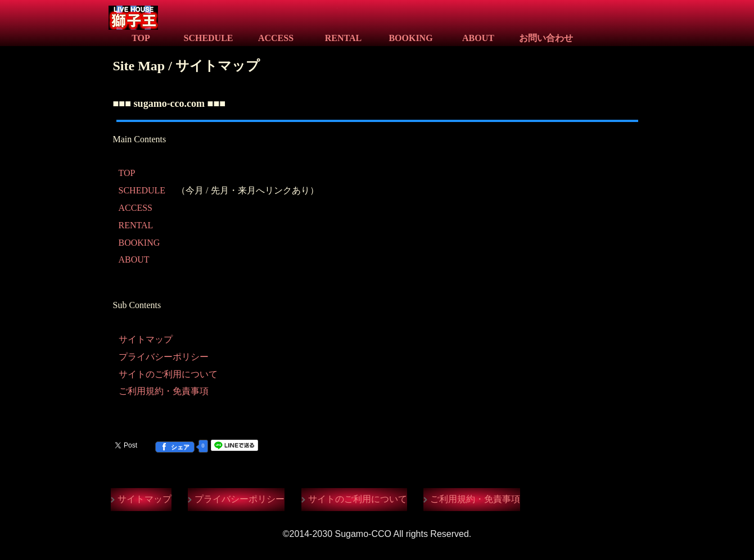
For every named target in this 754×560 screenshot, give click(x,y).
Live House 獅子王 (223, 19)
